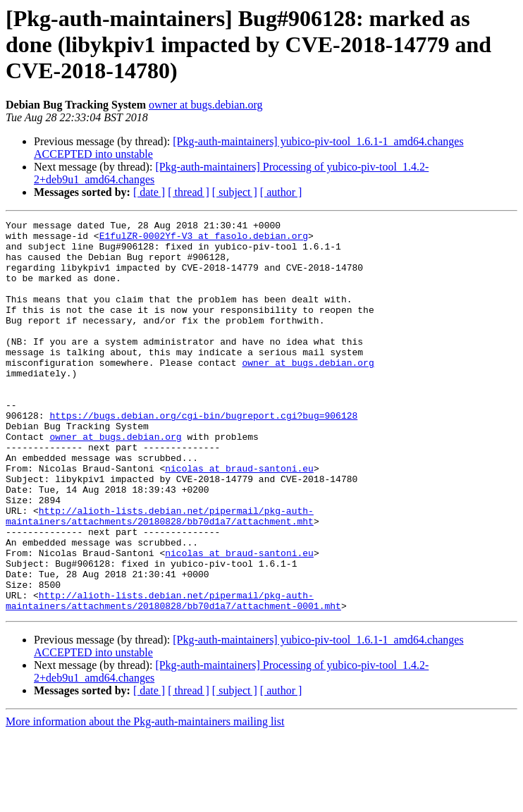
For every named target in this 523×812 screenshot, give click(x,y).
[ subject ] (235, 192)
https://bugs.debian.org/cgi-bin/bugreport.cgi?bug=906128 (203, 455)
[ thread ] (189, 192)
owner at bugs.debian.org (205, 105)
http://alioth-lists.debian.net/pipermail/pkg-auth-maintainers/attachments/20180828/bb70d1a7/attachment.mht (160, 576)
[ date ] (149, 192)
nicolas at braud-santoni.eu (239, 519)
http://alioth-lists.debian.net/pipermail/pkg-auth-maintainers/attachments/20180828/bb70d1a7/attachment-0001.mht (173, 677)
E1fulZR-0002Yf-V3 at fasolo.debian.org (204, 240)
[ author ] (281, 192)
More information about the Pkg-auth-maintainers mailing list (145, 800)
